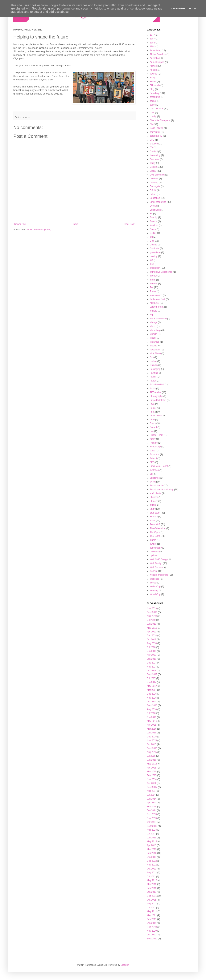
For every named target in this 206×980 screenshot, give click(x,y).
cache (153, 101)
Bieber (153, 82)
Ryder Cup (155, 447)
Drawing (154, 183)
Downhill (154, 179)
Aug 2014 (152, 791)
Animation (155, 58)
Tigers (153, 540)
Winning (154, 591)
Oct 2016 (152, 702)
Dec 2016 (152, 694)
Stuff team (155, 513)
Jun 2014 (152, 799)
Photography (156, 396)
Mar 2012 (152, 884)
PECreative (156, 392)
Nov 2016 (152, 698)
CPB (152, 140)
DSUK (153, 190)
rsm (152, 431)
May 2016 (152, 721)
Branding (154, 93)
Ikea (152, 264)
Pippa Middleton (158, 400)
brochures (155, 97)
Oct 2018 (152, 639)
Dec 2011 (152, 896)
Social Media (156, 486)
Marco (153, 326)
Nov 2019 (152, 608)
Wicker (153, 583)
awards (153, 74)
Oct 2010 (152, 935)
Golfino (153, 245)
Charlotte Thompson (160, 120)
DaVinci (154, 151)
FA (151, 214)
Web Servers (156, 567)
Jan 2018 (152, 659)
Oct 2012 (152, 869)
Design (153, 167)
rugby (153, 439)
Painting (154, 373)
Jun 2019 (152, 624)
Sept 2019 (152, 612)
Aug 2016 (152, 709)
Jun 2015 (152, 760)
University (155, 552)
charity (153, 116)
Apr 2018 (152, 655)
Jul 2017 (151, 678)
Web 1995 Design (159, 559)
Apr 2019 (152, 632)
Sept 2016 (152, 705)
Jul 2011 (151, 908)
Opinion (154, 365)
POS (152, 404)
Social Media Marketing (162, 490)
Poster (153, 408)
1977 (152, 35)
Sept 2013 (152, 826)
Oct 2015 (152, 744)
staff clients (155, 493)
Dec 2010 (152, 927)
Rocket (153, 427)
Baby (152, 78)
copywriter (155, 132)
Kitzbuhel (154, 303)
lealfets (153, 311)
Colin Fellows (157, 128)
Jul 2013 (151, 834)
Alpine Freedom (158, 54)
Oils (152, 357)
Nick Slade (155, 353)
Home (75, 224)
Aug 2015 (152, 752)
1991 (152, 46)
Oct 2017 (152, 671)
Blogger (125, 965)
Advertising (155, 50)
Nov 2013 (152, 818)
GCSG (153, 233)
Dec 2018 (152, 635)
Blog (152, 89)
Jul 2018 (151, 647)
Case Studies (157, 109)
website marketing (159, 575)
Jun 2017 (152, 682)
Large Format (157, 307)
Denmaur (154, 159)
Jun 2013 (152, 838)
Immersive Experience (161, 272)
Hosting (154, 256)
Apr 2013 (152, 845)
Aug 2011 (152, 904)
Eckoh (153, 194)
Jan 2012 (152, 892)
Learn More (179, 9)
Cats (152, 113)
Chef (152, 124)
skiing (153, 482)
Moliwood (155, 342)
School (153, 458)
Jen (152, 287)
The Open (155, 532)
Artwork (154, 66)
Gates (153, 229)
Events (153, 206)
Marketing (155, 330)
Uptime (153, 555)
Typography (156, 548)
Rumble (154, 443)
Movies (153, 346)
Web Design (156, 563)
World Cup (155, 594)
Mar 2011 (152, 915)
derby (153, 163)
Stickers (154, 497)
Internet (154, 284)
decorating (155, 155)
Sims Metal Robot (159, 466)
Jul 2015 (151, 756)
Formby (154, 217)
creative (154, 144)
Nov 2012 (152, 865)
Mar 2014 (152, 807)
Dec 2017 (152, 663)
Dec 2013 (152, 814)
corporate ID (156, 136)
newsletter (155, 350)
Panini (153, 377)
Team (152, 521)
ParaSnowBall (157, 385)
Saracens (155, 454)
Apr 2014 (152, 803)
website (154, 571)
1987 (152, 39)
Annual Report (157, 62)
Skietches (155, 478)
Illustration (155, 268)
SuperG (154, 517)
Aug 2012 (152, 873)
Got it (193, 9)
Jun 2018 (152, 651)
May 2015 (152, 764)
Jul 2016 (151, 713)
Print (152, 412)
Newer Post (20, 224)
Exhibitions (155, 210)
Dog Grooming (157, 175)
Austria (153, 70)
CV (151, 147)
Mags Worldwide (158, 319)
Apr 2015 (152, 768)
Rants (153, 423)
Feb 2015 (152, 775)
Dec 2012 (152, 861)
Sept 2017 (152, 674)
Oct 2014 (152, 783)
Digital (153, 171)
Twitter (153, 544)
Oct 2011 (152, 900)
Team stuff (155, 524)
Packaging (155, 369)
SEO (152, 462)
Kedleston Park (157, 299)
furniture (154, 225)
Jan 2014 (152, 810)
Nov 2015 (152, 740)
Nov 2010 (152, 931)
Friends (154, 221)
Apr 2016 (152, 725)
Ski (151, 474)
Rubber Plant (156, 435)
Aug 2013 (152, 830)
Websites (154, 579)
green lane (155, 252)
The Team (155, 536)
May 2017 (152, 686)
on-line (153, 361)
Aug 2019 (152, 616)
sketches (154, 470)
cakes (153, 105)
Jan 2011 (152, 923)
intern (153, 280)
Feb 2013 (152, 853)
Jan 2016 (152, 733)
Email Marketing (158, 202)
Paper (153, 381)
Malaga (153, 322)
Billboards (155, 85)
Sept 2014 (152, 787)
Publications (156, 416)
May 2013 (152, 841)
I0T (151, 260)
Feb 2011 (152, 919)
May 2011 (152, 911)
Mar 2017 (152, 690)
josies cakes (156, 295)
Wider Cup (155, 587)
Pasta (153, 389)
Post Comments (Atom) (39, 230)
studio (153, 505)
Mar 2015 (152, 772)
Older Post (129, 224)
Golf (152, 241)
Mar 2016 (152, 729)
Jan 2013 (152, 857)
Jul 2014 (151, 795)
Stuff (152, 509)
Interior (153, 276)
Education (155, 198)
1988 (152, 43)
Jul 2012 (151, 877)
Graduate (154, 248)
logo (152, 315)
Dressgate (155, 186)
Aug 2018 (152, 643)
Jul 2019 (151, 620)
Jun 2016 (152, 717)
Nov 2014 (152, 779)
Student (154, 501)
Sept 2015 (152, 748)
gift (151, 237)
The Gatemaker (158, 528)
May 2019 (152, 628)
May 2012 (152, 880)
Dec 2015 (152, 737)
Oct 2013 (152, 822)
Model (153, 338)
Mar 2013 (152, 849)
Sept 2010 (152, 939)
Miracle (153, 334)
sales (152, 451)
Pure (152, 420)
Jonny (153, 291)
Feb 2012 (152, 888)
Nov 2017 (152, 667)
